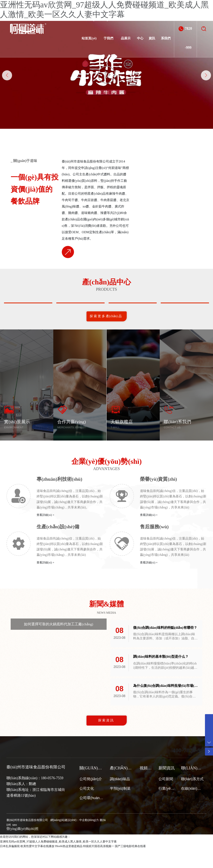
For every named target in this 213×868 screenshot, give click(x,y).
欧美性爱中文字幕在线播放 (37, 866)
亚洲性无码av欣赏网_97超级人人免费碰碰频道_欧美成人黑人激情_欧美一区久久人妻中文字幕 (58, 861)
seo (14, 844)
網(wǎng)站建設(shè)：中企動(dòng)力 (75, 839)
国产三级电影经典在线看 (130, 866)
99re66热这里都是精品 (69, 866)
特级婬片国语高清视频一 (99, 866)
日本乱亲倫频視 (10, 866)
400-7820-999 (188, 29)
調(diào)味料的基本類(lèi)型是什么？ (162, 676)
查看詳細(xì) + (45, 534)
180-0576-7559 (52, 797)
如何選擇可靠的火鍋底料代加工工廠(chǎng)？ (59, 643)
